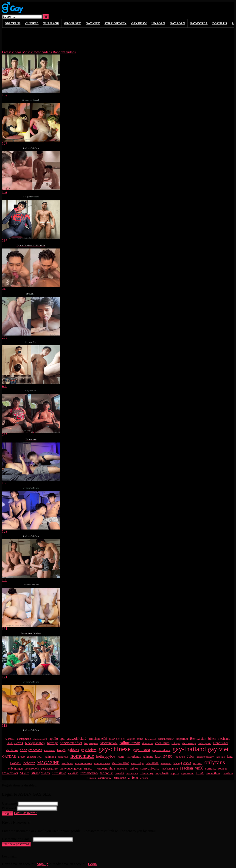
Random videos (64, 52)
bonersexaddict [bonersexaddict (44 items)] (71, 743)
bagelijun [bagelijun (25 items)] (182, 739)
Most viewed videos (37, 52)
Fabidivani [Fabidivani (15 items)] (50, 750)
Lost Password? (26, 813)
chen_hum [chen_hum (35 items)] (162, 743)
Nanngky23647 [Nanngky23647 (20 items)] (182, 763)
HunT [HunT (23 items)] (121, 757)
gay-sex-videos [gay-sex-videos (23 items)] (161, 750)
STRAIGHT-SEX (115, 23)
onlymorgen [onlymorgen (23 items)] (15, 768)
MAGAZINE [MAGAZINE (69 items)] (48, 763)
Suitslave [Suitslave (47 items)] (59, 773)
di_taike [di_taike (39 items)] (12, 750)
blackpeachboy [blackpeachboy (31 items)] (35, 743)
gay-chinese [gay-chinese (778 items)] (115, 749)
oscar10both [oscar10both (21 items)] (32, 769)
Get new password (16, 844)
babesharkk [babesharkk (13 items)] (151, 739)
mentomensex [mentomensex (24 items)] (84, 763)
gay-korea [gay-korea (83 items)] (141, 750)
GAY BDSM (139, 23)
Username (9, 803)
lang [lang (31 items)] (230, 756)
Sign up (43, 864)
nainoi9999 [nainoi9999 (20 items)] (152, 763)
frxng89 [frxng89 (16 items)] (61, 750)
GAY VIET (93, 23)
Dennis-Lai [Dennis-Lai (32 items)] (221, 743)
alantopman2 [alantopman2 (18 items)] (24, 739)
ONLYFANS (13, 23)
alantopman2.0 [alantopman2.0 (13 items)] (40, 739)
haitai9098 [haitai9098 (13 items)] (63, 757)
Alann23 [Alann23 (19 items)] (10, 739)
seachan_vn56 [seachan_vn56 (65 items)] (192, 768)
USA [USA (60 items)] (200, 773)
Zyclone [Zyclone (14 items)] (144, 778)
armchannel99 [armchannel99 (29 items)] (98, 739)
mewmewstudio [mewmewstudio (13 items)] (102, 763)
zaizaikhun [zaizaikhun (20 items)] (120, 778)
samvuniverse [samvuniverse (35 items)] (150, 768)
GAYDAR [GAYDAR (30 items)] (9, 756)
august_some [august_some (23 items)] (135, 739)
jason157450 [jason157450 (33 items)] (164, 756)
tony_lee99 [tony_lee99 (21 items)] (162, 773)
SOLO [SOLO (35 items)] (25, 773)
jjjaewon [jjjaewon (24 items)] (180, 757)
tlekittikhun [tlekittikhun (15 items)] (132, 773)
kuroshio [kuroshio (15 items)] (220, 757)
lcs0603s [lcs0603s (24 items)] (15, 763)
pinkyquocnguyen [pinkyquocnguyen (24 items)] (71, 768)
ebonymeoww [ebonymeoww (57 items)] (31, 750)
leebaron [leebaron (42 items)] (29, 763)
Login (7, 813)
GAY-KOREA (199, 23)
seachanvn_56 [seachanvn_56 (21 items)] (170, 769)
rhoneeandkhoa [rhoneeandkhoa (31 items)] (105, 768)
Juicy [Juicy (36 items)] (191, 756)
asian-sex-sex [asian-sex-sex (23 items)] (117, 739)
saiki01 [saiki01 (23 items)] (134, 768)
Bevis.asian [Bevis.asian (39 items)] (198, 738)
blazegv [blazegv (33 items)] (52, 743)
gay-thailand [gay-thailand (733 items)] (189, 749)
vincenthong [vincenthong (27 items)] (214, 773)
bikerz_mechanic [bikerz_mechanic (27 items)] (219, 739)
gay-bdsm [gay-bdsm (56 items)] (89, 750)
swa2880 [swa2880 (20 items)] (73, 773)
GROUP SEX (73, 23)
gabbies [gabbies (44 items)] (73, 750)
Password (9, 808)
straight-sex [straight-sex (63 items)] (41, 773)
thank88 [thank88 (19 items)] (119, 773)
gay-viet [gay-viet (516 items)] (218, 749)
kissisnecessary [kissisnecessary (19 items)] (205, 757)
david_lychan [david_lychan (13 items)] (204, 743)
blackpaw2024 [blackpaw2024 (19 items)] (15, 743)
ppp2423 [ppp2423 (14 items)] (88, 769)
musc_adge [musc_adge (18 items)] (137, 763)
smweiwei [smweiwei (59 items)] (10, 773)
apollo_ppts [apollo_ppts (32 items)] (57, 739)
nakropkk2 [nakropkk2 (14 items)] (166, 763)
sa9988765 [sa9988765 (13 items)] (122, 769)
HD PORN (158, 23)
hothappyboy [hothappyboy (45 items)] (106, 756)
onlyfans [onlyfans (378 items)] (215, 762)
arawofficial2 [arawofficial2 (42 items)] (77, 738)
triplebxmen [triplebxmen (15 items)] (187, 773)
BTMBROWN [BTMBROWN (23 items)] (108, 743)
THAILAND (51, 23)
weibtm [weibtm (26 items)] (228, 773)
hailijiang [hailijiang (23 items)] (50, 757)
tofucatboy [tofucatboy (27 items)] (147, 773)
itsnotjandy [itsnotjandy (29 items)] (134, 756)
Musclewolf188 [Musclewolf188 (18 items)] (121, 763)
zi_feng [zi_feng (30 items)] (133, 778)
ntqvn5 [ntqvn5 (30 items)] (198, 763)
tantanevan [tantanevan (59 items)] (89, 773)
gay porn (177, 23)
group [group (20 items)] (21, 757)
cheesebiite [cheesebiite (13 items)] (147, 743)
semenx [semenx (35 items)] (211, 768)
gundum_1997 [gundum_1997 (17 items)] (35, 757)
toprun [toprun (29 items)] (175, 773)
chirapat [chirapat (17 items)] (176, 743)
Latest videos (12, 52)
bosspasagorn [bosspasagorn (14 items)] (91, 743)
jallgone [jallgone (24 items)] (148, 757)
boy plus (220, 23)
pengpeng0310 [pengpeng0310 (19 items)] (49, 769)
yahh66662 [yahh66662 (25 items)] (105, 778)
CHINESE (32, 23)
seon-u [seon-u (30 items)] (222, 768)
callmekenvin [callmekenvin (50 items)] (130, 743)
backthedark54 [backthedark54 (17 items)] (166, 739)
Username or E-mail (17, 839)
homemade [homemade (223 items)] (82, 756)
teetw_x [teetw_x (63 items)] (106, 773)
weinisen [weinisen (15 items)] (91, 778)
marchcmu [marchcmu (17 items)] (67, 763)
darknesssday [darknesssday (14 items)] (189, 743)
